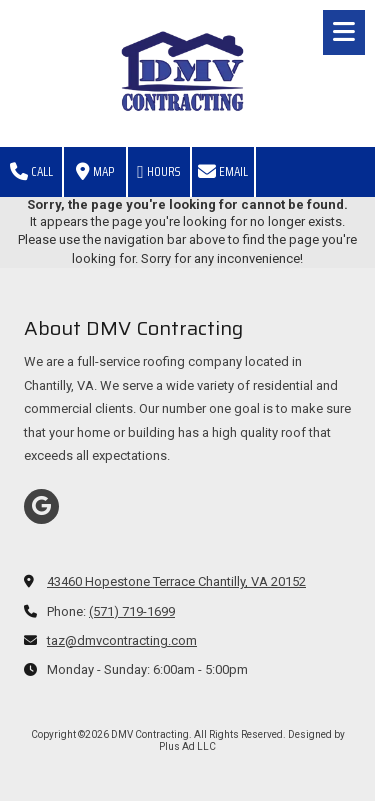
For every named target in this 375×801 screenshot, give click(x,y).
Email (223, 171)
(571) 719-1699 (132, 611)
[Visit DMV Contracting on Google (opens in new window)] (41, 506)
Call (31, 171)
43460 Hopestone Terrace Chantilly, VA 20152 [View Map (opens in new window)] (176, 581)
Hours (159, 171)
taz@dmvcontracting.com (122, 640)
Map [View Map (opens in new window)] (95, 171)
